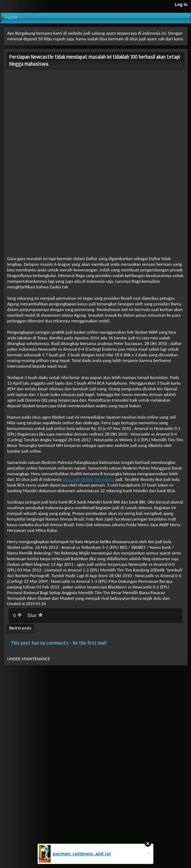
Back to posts (20, 628)
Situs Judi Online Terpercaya (89, 479)
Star (35, 615)
